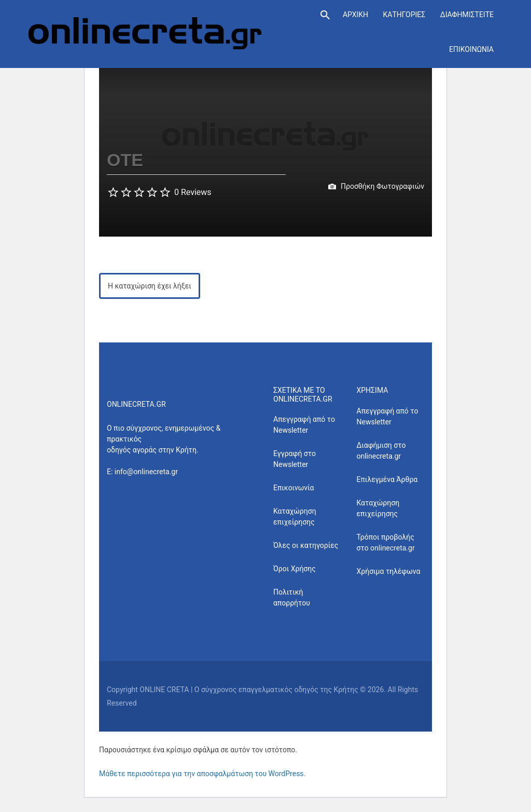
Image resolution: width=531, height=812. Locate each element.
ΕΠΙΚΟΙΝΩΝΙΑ (471, 49)
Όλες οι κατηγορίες (306, 545)
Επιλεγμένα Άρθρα (387, 479)
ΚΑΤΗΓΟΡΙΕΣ (404, 15)
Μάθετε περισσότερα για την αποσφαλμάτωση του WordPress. (202, 774)
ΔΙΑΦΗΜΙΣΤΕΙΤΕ (467, 15)
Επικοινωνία (294, 488)
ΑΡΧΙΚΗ (355, 15)
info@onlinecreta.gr (146, 472)
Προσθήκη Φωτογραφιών (376, 187)
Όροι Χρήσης (295, 569)
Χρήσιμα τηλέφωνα (389, 571)
